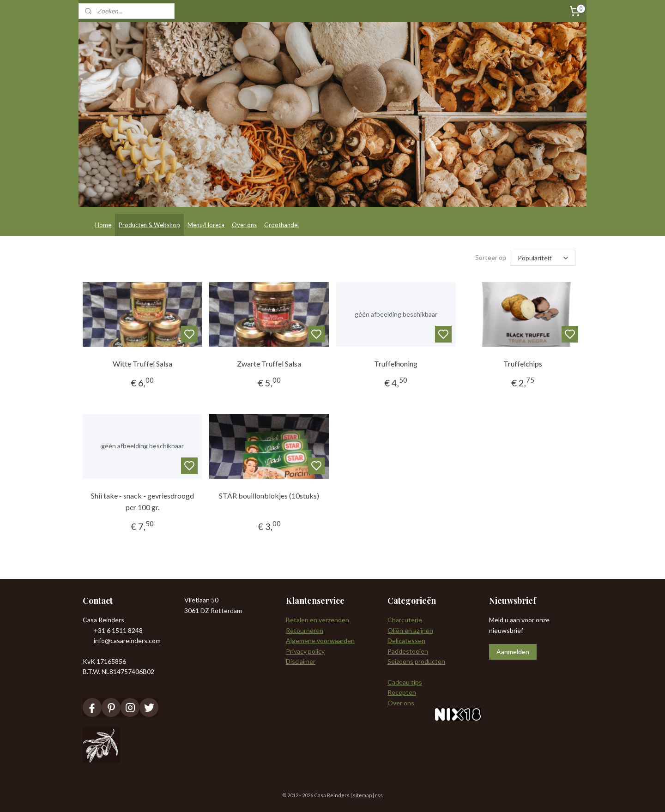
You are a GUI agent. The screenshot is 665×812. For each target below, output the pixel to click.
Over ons (244, 225)
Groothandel (281, 225)
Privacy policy (305, 651)
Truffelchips (523, 364)
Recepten (402, 692)
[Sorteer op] (543, 258)
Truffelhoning (396, 364)
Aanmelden (513, 652)
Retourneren (305, 630)
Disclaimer (301, 661)
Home (103, 225)
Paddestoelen (408, 651)
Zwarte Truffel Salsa (269, 364)
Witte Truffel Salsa (142, 364)
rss (379, 795)
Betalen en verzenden (317, 620)
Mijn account (546, 218)
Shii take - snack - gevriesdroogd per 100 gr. (142, 502)
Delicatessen (406, 641)
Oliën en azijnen (410, 630)
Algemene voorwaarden (320, 641)
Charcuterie (405, 620)
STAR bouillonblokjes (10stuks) (269, 496)
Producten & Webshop (149, 225)
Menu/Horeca (206, 225)
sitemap (362, 795)
